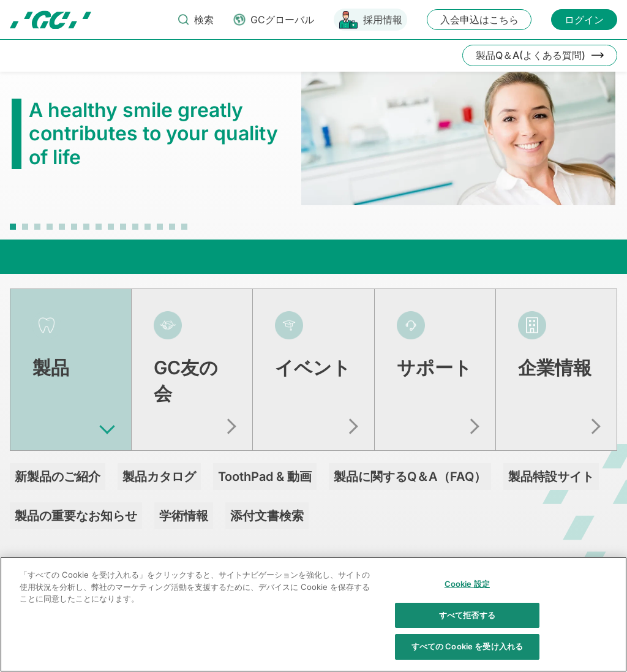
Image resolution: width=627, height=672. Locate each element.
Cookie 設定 (467, 591)
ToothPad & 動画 (265, 469)
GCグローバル (282, 20)
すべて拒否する (467, 622)
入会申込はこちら (479, 20)
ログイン (584, 20)
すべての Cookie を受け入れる (467, 654)
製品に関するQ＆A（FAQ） (410, 469)
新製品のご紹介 (58, 469)
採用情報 (383, 20)
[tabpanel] (313, 145)
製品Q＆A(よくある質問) (531, 55)
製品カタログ (159, 469)
